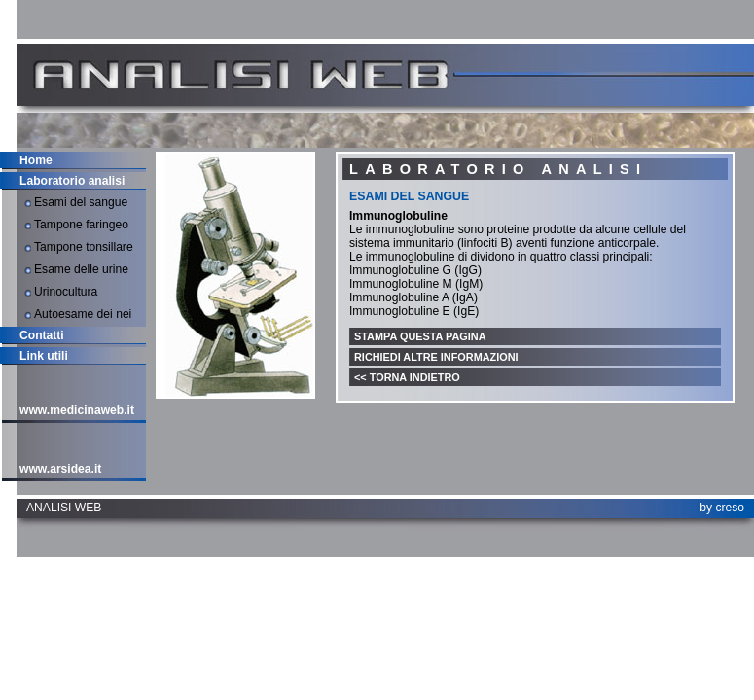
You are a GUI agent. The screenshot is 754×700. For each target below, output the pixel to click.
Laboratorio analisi (72, 181)
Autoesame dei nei (83, 314)
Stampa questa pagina (420, 336)
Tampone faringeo (81, 225)
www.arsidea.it (60, 469)
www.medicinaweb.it (77, 410)
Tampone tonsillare (84, 247)
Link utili (44, 356)
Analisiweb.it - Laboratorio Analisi (219, 75)
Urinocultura (66, 292)
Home (36, 160)
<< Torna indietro (407, 377)
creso (730, 507)
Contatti (42, 335)
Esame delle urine (81, 269)
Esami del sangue (81, 202)
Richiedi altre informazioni (436, 357)
